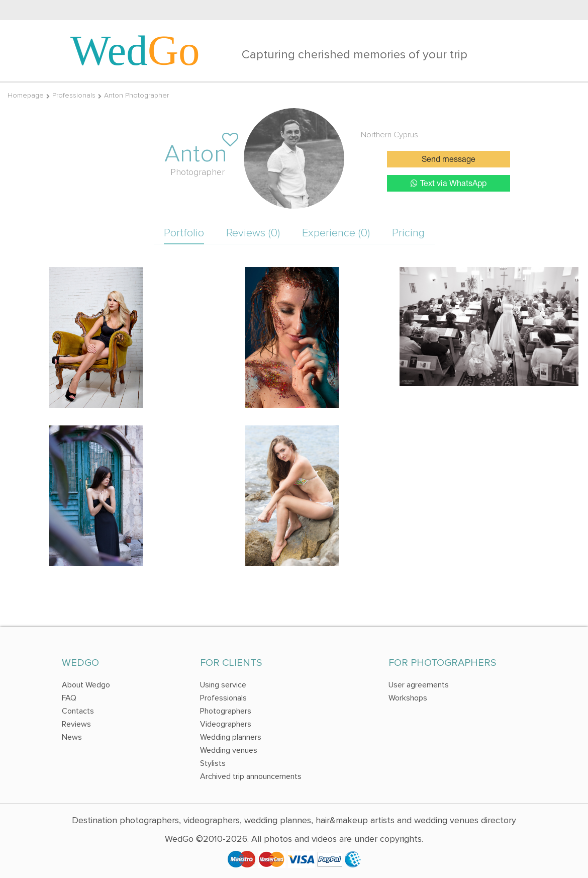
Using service (223, 685)
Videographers (226, 724)
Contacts (78, 711)
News (72, 737)
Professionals (74, 95)
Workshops (408, 698)
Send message (449, 160)
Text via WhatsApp (449, 183)
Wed (135, 50)
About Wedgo (86, 685)
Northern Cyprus (389, 135)
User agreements (419, 685)
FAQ (69, 698)
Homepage (26, 95)
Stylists (213, 763)
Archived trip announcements (251, 776)
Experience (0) (336, 233)
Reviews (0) (253, 233)
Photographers (226, 711)
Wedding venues (229, 750)
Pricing (408, 233)
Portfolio (184, 233)
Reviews (76, 724)
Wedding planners (231, 737)
